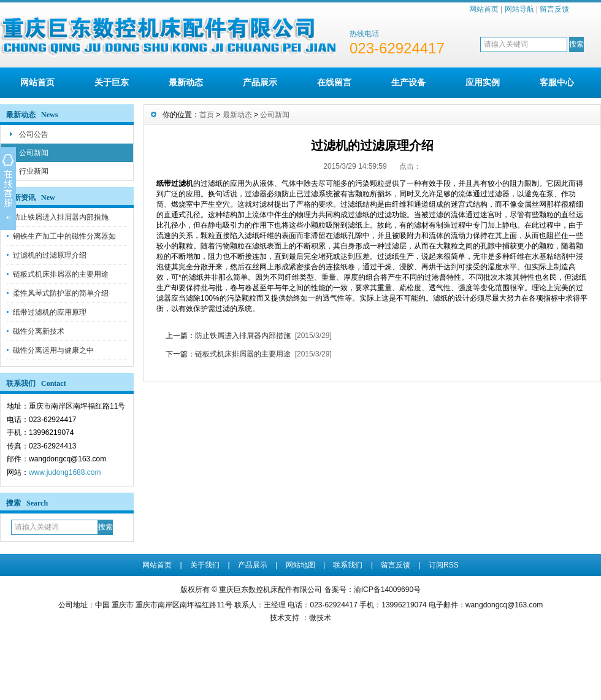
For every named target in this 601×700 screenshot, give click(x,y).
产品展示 (260, 82)
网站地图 (300, 565)
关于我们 (205, 565)
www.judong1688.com (65, 472)
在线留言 (334, 82)
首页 (207, 115)
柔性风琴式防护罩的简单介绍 (61, 293)
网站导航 (519, 9)
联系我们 (348, 565)
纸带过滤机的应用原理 (50, 312)
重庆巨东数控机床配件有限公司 (270, 590)
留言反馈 (554, 9)
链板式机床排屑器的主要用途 (61, 274)
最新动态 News (32, 115)
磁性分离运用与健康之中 (53, 350)
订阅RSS (444, 565)
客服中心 (557, 82)
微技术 (320, 618)
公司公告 (34, 134)
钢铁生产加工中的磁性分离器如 (64, 236)
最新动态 (186, 82)
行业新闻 (34, 171)
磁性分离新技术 (39, 331)
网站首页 (484, 9)
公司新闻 (34, 153)
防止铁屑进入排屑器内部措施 (61, 217)
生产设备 (408, 82)
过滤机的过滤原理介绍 (50, 255)
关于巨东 (112, 82)
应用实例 (483, 82)
